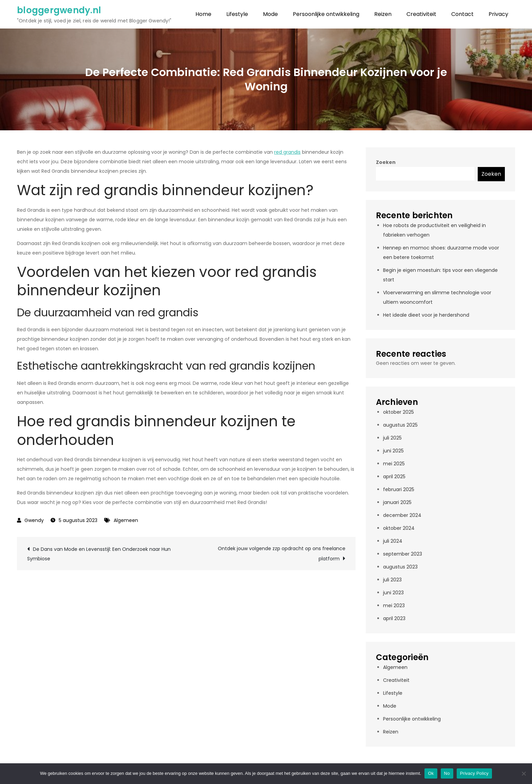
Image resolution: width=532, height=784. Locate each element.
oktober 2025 (398, 412)
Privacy (498, 14)
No (447, 773)
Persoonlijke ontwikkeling (326, 14)
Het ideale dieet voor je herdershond (426, 315)
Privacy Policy (474, 773)
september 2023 (403, 554)
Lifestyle (237, 14)
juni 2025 (393, 451)
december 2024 (402, 515)
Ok (431, 773)
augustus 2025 (400, 425)
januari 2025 (397, 502)
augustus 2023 (400, 567)
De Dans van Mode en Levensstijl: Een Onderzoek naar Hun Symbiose (99, 554)
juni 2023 (393, 593)
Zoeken (386, 162)
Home (203, 14)
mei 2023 (394, 605)
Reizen (383, 14)
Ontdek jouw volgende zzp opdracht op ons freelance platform (282, 554)
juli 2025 (392, 438)
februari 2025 (399, 489)
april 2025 (394, 477)
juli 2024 (393, 541)
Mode (270, 14)
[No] (524, 773)
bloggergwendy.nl (59, 10)
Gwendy (34, 520)
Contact (462, 14)
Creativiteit (421, 14)
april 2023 (394, 618)
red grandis (287, 152)
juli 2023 (392, 580)
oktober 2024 (399, 528)
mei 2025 (394, 464)
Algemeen (126, 520)
